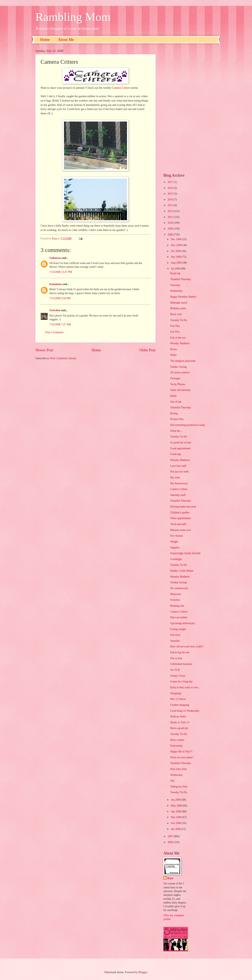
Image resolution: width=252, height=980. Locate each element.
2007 (171, 836)
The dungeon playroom (183, 361)
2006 (171, 842)
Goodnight (176, 559)
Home (45, 40)
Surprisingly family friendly (185, 553)
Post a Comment (54, 332)
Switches (175, 600)
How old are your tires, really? (187, 646)
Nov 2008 (177, 245)
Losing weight (178, 629)
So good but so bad (181, 442)
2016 (171, 188)
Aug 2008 (177, 263)
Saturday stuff (178, 495)
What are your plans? (182, 757)
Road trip (175, 273)
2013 (171, 205)
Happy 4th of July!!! (181, 752)
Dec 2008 (176, 239)
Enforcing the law (180, 652)
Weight (174, 542)
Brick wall (176, 314)
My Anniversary (179, 483)
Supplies (175, 548)
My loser (175, 478)
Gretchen (55, 310)
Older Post (147, 350)
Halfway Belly (178, 717)
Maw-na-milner (179, 617)
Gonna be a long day (181, 681)
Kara (170, 878)
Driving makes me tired (183, 507)
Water (173, 355)
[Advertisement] (190, 108)
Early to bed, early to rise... (185, 687)
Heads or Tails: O (180, 722)
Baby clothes (177, 740)
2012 (171, 211)
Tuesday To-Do (178, 320)
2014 (171, 200)
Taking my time (179, 787)
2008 (171, 235)
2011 (171, 217)
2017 (171, 182)
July (172, 781)
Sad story (175, 635)
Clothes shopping (180, 705)
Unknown (55, 258)
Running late (177, 606)
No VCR (175, 670)
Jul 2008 (176, 269)
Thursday (175, 285)
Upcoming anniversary (183, 623)
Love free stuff (178, 466)
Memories (176, 594)
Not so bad (176, 658)
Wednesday (176, 291)
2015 (171, 194)
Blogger (143, 972)
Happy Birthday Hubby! (183, 297)
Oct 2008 (176, 251)
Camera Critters (121, 88)
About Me (66, 40)
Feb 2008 (176, 823)
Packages (175, 378)
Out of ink (176, 402)
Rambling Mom (73, 17)
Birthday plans (178, 308)
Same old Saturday (180, 390)
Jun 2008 (176, 800)
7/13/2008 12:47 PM (61, 272)
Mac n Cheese (178, 699)
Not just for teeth (179, 472)
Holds (173, 396)
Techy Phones (178, 384)
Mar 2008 (176, 817)
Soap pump (176, 746)
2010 (171, 223)
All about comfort (180, 372)
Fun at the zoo (178, 338)
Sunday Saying (178, 367)
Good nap (175, 454)
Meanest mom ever (181, 530)
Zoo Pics (175, 332)
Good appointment (180, 448)
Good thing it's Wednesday (185, 711)
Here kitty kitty (178, 769)
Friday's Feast (178, 676)
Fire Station (176, 536)
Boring (174, 413)
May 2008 (177, 806)
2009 (171, 229)
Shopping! (176, 693)
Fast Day (175, 326)
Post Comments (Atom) (63, 358)
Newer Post (44, 350)
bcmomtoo (56, 284)
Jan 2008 (176, 829)
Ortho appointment (180, 518)
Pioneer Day (177, 419)
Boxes (174, 349)
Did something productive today (188, 425)
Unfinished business (181, 664)
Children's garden (180, 513)
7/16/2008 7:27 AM (60, 324)
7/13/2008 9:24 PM (60, 298)
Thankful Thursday (181, 279)
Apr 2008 (176, 812)
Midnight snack (179, 303)
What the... (176, 431)
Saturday (175, 641)
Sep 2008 (176, 257)
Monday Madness (180, 343)
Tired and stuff (178, 524)
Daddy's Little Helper (182, 571)
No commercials (179, 588)
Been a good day (179, 728)
